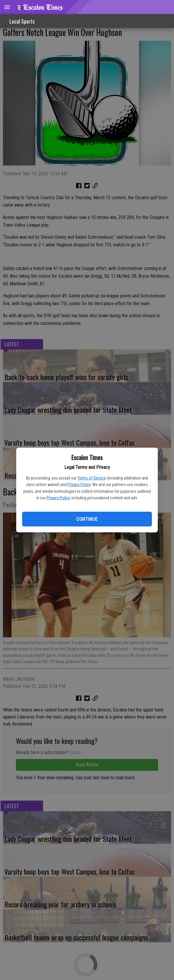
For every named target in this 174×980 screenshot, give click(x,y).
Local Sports (22, 21)
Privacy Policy (79, 485)
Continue (87, 519)
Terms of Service (92, 478)
